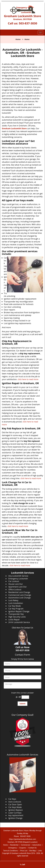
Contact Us (32, 848)
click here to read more (28, 379)
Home (18, 39)
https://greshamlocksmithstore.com (22, 839)
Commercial (25, 845)
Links (40, 851)
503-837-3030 (28, 23)
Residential (14, 845)
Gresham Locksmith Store (14, 128)
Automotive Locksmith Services (22, 755)
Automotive (37, 845)
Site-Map (33, 851)
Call (22, 864)
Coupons (23, 848)
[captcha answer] (25, 697)
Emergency (13, 848)
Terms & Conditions (10, 851)
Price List (24, 851)
